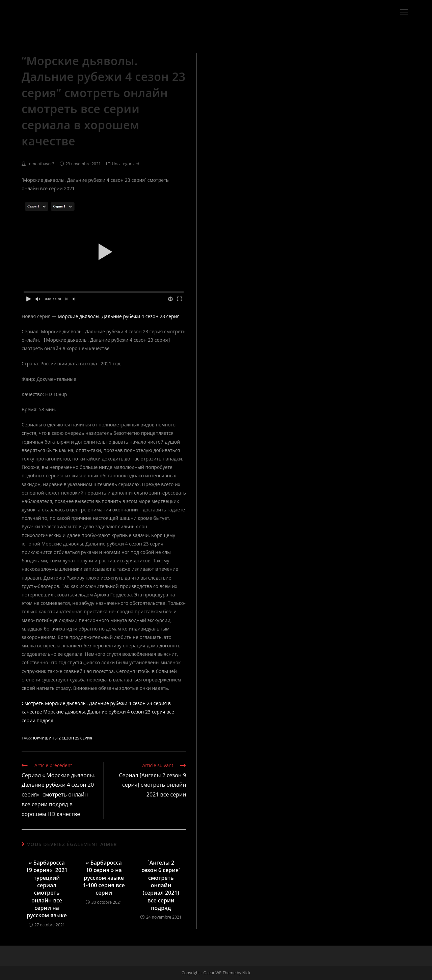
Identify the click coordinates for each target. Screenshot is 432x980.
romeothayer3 (41, 164)
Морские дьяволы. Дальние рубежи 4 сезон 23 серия (119, 316)
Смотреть (33, 703)
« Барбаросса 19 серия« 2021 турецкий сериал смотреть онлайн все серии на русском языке (47, 889)
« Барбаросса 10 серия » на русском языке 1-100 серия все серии (104, 878)
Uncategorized (126, 164)
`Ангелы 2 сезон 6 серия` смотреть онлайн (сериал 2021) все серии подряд (161, 885)
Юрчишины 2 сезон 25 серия (62, 738)
